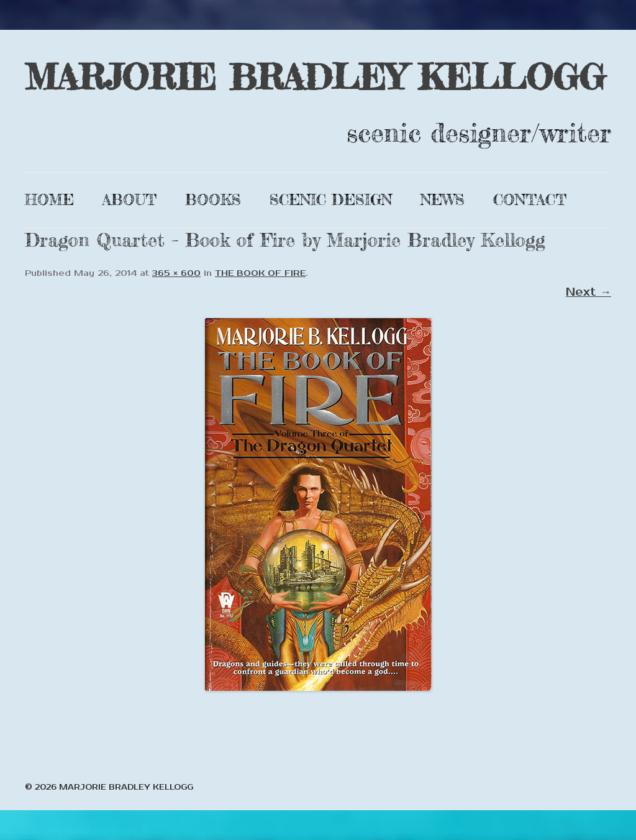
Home (49, 200)
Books (213, 200)
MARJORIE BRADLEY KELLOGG (315, 77)
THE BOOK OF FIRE (260, 273)
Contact (530, 200)
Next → (588, 292)
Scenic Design (331, 200)
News (443, 200)
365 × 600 (176, 273)
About (129, 200)
